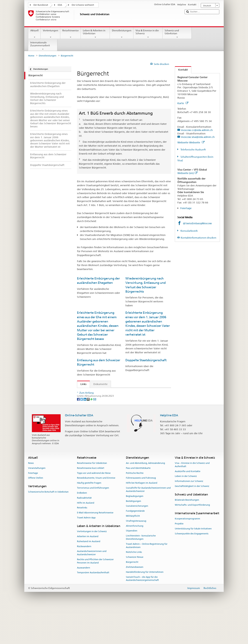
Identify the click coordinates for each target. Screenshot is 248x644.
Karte (183, 103)
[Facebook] (79, 436)
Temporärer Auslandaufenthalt (93, 609)
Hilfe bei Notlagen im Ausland (142, 520)
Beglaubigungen (135, 533)
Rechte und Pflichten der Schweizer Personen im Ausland (95, 598)
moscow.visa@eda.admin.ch (198, 137)
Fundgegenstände (135, 548)
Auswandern (84, 604)
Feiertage (186, 208)
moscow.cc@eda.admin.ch (197, 130)
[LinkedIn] (85, 436)
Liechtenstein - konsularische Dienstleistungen (141, 574)
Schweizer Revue (135, 594)
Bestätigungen (133, 538)
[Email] (95, 436)
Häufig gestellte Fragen (89, 520)
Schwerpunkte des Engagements (192, 570)
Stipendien (132, 568)
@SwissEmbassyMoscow (197, 223)
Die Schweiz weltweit (83, 5)
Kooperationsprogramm (187, 555)
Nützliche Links (134, 589)
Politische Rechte (135, 510)
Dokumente (100, 384)
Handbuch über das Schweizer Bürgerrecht (107, 418)
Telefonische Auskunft (193, 150)
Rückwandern (84, 583)
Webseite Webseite (191, 142)
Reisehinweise (71, 34)
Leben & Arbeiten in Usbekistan (95, 34)
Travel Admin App (86, 554)
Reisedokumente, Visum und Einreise (96, 515)
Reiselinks (82, 544)
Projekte (179, 560)
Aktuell (34, 34)
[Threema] (88, 436)
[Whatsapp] (92, 436)
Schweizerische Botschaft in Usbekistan (48, 528)
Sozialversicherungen (137, 543)
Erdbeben (82, 529)
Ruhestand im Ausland (89, 578)
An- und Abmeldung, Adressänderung (145, 500)
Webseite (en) (187, 173)
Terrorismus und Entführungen (93, 525)
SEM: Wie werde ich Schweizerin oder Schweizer (110, 392)
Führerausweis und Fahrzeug (141, 515)
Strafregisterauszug (136, 558)
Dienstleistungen (122, 34)
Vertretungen (50, 34)
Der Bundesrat (41, 5)
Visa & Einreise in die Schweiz (148, 34)
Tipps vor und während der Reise (94, 510)
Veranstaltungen (37, 505)
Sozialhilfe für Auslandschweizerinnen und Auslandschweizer (148, 526)
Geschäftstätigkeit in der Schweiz (192, 523)
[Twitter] (82, 436)
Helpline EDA (169, 452)
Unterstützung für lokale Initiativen (193, 565)
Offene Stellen (36, 515)
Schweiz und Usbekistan (177, 34)
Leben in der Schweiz (186, 513)
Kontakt (181, 70)
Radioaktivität (84, 534)
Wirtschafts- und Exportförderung (192, 542)
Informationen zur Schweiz (189, 518)
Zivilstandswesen (135, 604)
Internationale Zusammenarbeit (43, 46)
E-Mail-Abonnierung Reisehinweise (95, 549)
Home (31, 56)
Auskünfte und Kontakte (188, 508)
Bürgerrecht (132, 599)
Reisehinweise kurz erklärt (91, 505)
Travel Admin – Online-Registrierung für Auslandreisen (147, 582)
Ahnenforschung (135, 563)
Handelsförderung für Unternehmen (145, 609)
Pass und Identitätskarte (138, 505)
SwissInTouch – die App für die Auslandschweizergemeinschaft (142, 615)
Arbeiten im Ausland (88, 573)
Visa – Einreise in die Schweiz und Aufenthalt (192, 501)
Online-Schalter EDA (79, 452)
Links (82, 384)
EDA (60, 5)
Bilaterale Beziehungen (187, 537)
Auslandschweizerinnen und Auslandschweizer (92, 590)
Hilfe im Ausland (86, 539)
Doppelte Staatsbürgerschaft (146, 360)
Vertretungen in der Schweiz (92, 568)
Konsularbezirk (189, 231)
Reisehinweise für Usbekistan (92, 500)
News (31, 500)
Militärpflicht (133, 553)
